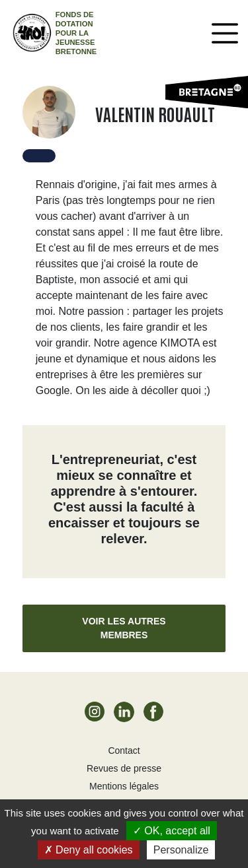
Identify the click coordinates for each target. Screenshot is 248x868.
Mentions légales (124, 786)
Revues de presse (124, 768)
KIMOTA (180, 343)
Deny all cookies (89, 850)
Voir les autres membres (124, 628)
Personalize (181, 850)
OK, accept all (172, 831)
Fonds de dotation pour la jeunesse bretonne (76, 33)
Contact (124, 751)
